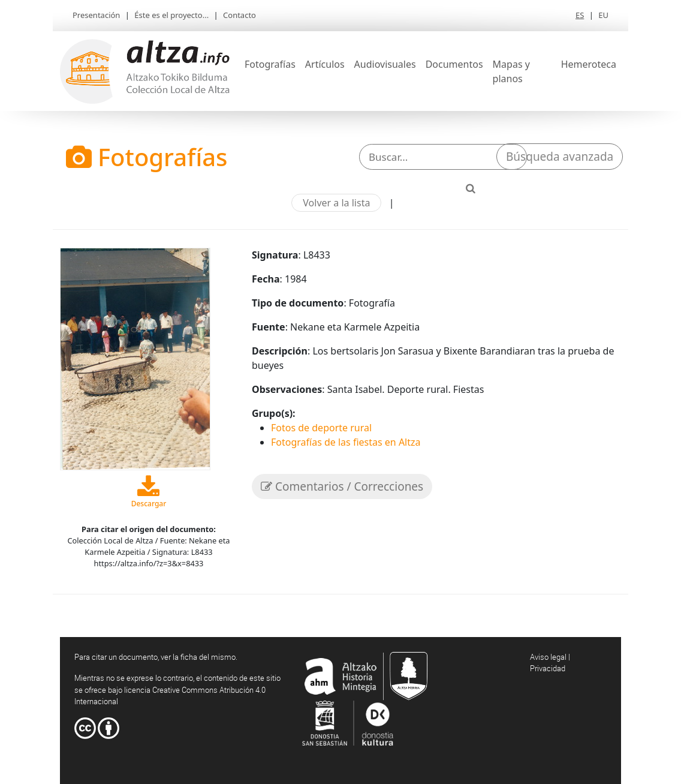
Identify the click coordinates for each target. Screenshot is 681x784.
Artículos (325, 64)
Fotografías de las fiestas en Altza (346, 442)
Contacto (239, 15)
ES (580, 15)
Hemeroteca (589, 64)
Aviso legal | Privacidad (550, 663)
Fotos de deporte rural (321, 428)
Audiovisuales (385, 64)
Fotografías (270, 64)
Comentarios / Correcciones (342, 486)
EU (603, 15)
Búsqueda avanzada (560, 157)
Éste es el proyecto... (171, 15)
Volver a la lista (336, 203)
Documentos (454, 64)
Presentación (96, 15)
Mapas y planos (511, 71)
